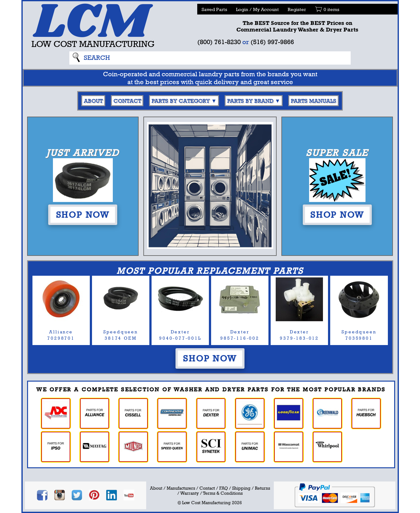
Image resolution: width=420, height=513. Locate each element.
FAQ (224, 488)
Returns (262, 488)
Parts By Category (181, 101)
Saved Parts (214, 9)
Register (297, 9)
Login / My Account (257, 9)
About (93, 101)
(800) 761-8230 (219, 42)
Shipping (241, 488)
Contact (127, 101)
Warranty (190, 493)
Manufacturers (181, 488)
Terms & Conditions (223, 493)
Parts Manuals (314, 101)
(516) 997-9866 (272, 42)
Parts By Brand (250, 101)
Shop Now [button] (83, 215)
